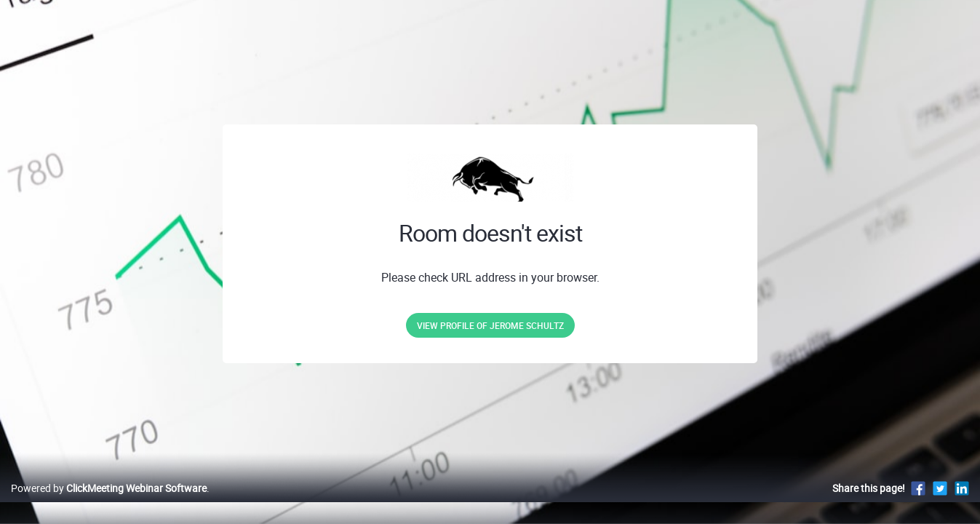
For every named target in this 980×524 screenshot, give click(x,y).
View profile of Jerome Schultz (490, 325)
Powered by (109, 503)
